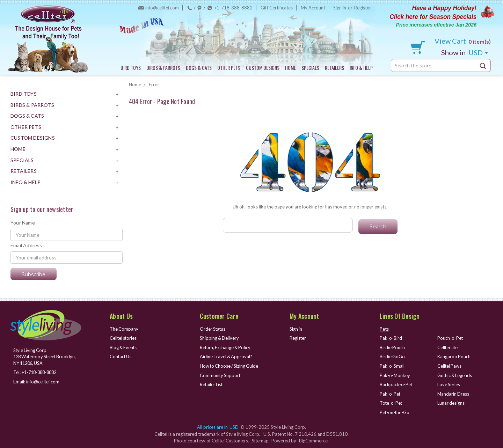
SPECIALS (310, 68)
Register (363, 8)
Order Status (213, 329)
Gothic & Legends (455, 375)
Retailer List (212, 384)
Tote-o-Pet (391, 403)
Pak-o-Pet (390, 394)
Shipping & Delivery (220, 338)
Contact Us (121, 357)
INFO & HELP (361, 68)
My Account (313, 8)
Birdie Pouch (392, 347)
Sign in (340, 8)
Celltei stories (124, 338)
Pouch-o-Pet (450, 338)
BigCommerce (313, 441)
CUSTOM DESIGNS (263, 68)
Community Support (221, 375)
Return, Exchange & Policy (226, 347)
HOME (290, 68)
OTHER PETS (229, 68)
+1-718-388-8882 (233, 8)
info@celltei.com (162, 8)
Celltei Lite (448, 347)
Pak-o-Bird (391, 338)
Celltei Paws (450, 366)
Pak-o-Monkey (395, 375)
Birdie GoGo (392, 357)
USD (465, 52)
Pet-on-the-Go (395, 412)
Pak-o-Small (392, 366)
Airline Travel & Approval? (227, 357)
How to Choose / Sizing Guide (230, 366)
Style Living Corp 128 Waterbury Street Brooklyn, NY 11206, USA (46, 357)
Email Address (26, 245)
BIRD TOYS (131, 68)
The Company (124, 329)
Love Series (449, 384)
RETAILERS (334, 68)
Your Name (23, 223)
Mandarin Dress (454, 394)
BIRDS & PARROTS (163, 68)
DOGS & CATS (199, 68)
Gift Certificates (277, 8)
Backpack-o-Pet (396, 384)
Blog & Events (124, 347)
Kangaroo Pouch (454, 357)
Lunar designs (451, 403)
